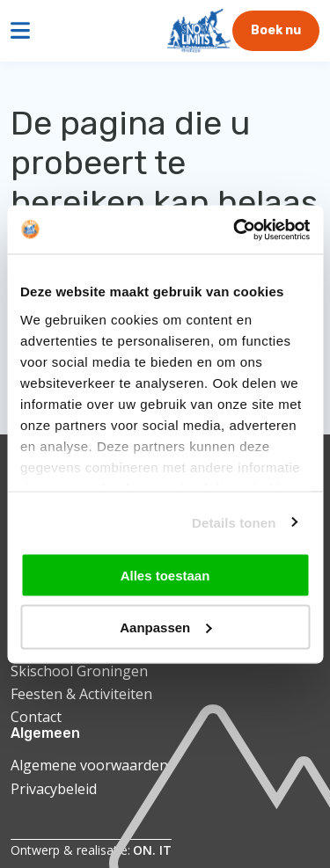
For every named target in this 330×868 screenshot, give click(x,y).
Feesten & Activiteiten (81, 694)
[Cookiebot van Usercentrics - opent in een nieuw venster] (235, 230)
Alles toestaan (165, 576)
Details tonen (234, 522)
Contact (36, 717)
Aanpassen (165, 627)
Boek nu (276, 30)
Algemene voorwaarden (89, 765)
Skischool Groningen (79, 671)
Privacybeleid (54, 789)
